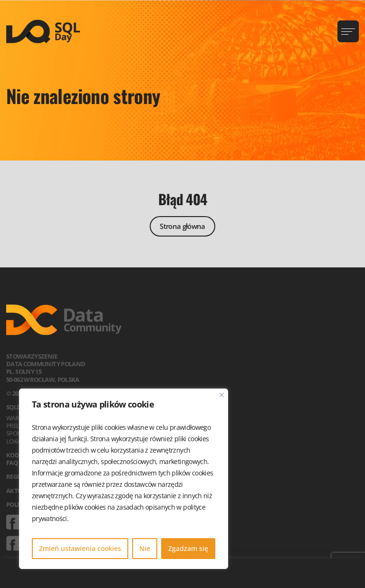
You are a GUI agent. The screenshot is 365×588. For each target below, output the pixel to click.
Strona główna (182, 226)
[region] (124, 479)
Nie (145, 548)
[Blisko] (222, 395)
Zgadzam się (188, 548)
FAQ (12, 463)
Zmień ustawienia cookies (80, 548)
